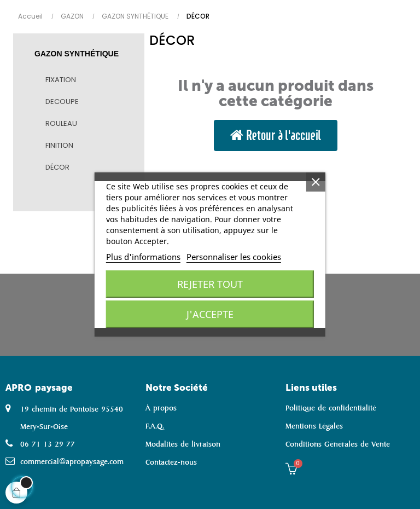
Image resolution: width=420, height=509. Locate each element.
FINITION (59, 145)
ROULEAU (61, 123)
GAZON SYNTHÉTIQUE (77, 54)
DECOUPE (62, 102)
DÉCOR (57, 167)
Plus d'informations (143, 257)
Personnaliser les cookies (234, 257)
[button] (276, 135)
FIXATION (61, 80)
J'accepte (210, 314)
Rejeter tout (210, 284)
